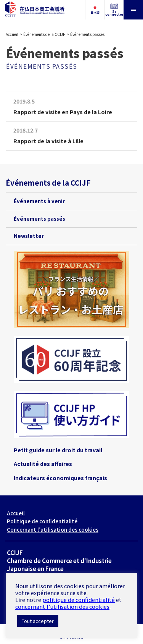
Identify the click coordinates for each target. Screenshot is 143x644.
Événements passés (39, 219)
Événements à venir (39, 201)
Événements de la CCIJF (44, 34)
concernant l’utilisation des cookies (62, 606)
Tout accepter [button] (38, 621)
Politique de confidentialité (42, 521)
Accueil (12, 34)
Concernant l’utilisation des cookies (53, 529)
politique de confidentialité (79, 600)
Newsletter (29, 236)
